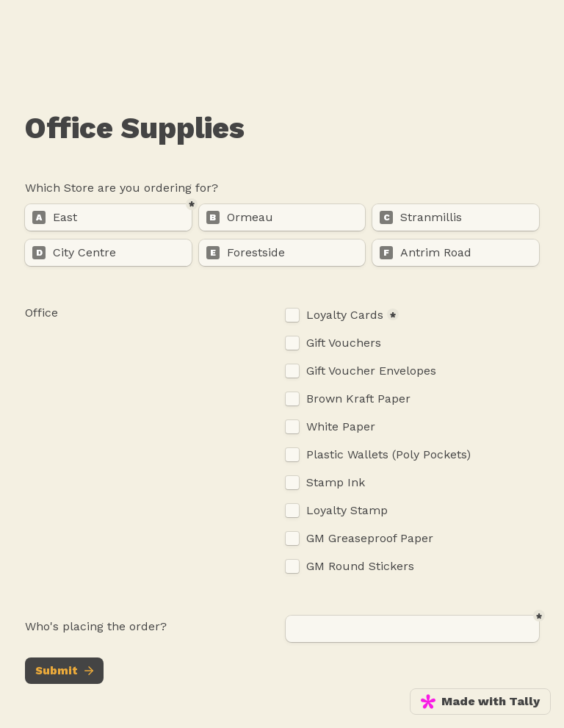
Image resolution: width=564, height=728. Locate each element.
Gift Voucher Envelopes (371, 371)
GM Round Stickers (360, 566)
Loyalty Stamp (347, 511)
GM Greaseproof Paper (370, 538)
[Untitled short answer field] (412, 629)
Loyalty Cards (345, 315)
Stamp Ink (336, 483)
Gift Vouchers (344, 343)
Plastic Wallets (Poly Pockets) (388, 455)
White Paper (341, 427)
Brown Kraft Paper (358, 399)
